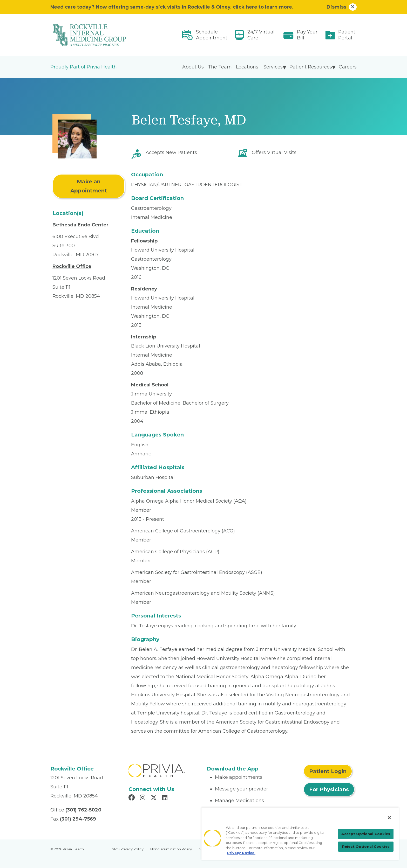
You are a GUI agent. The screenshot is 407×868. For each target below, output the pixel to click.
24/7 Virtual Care (261, 35)
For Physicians (329, 789)
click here (245, 7)
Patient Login (328, 771)
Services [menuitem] (273, 67)
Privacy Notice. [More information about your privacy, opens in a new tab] (241, 853)
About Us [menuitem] (193, 67)
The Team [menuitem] (220, 67)
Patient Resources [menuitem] (311, 67)
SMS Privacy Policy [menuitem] (128, 849)
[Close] (389, 818)
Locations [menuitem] (247, 67)
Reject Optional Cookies (366, 846)
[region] (300, 834)
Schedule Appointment (212, 35)
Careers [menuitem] (348, 67)
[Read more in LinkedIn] (165, 798)
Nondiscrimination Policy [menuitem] (171, 849)
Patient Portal (347, 35)
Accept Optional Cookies (366, 834)
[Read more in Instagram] (143, 798)
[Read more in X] (154, 798)
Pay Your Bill (307, 35)
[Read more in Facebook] (132, 798)
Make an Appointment (89, 186)
